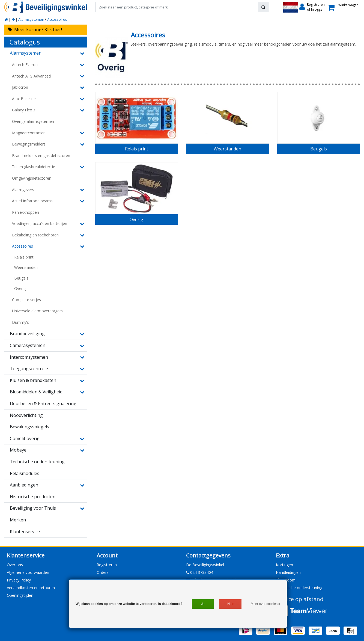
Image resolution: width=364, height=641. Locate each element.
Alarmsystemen (31, 19)
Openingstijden (20, 595)
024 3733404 (200, 572)
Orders (103, 572)
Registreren (107, 565)
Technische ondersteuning (299, 588)
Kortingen (284, 565)
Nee (230, 604)
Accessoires (57, 19)
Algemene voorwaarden (28, 572)
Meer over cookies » (265, 604)
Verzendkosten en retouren (31, 588)
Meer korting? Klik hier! (35, 29)
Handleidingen (288, 572)
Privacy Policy (19, 580)
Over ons (15, 565)
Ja (203, 604)
